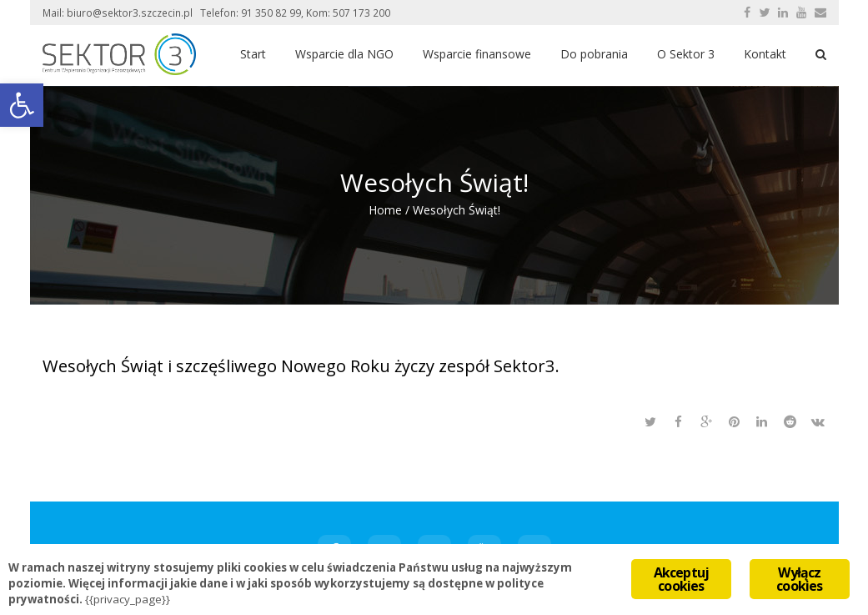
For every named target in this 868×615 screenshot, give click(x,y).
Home (385, 210)
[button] (22, 105)
